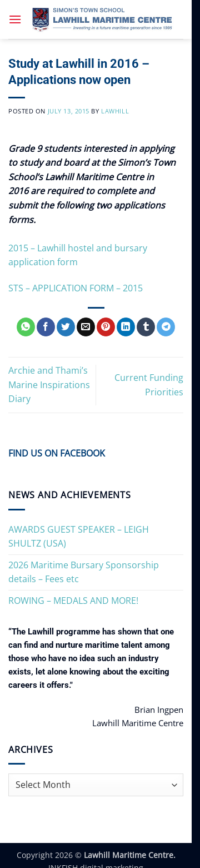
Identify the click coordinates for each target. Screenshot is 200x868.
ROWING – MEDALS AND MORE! (73, 601)
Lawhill (115, 111)
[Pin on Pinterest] (106, 327)
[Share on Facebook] (46, 327)
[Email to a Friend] (86, 327)
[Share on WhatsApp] (26, 327)
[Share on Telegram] (166, 327)
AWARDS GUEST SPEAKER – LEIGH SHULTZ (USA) (79, 537)
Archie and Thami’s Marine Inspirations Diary (49, 385)
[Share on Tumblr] (146, 327)
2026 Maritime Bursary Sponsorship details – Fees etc (84, 572)
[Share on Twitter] (66, 327)
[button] (15, 19)
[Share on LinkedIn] (126, 327)
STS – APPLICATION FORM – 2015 (76, 288)
